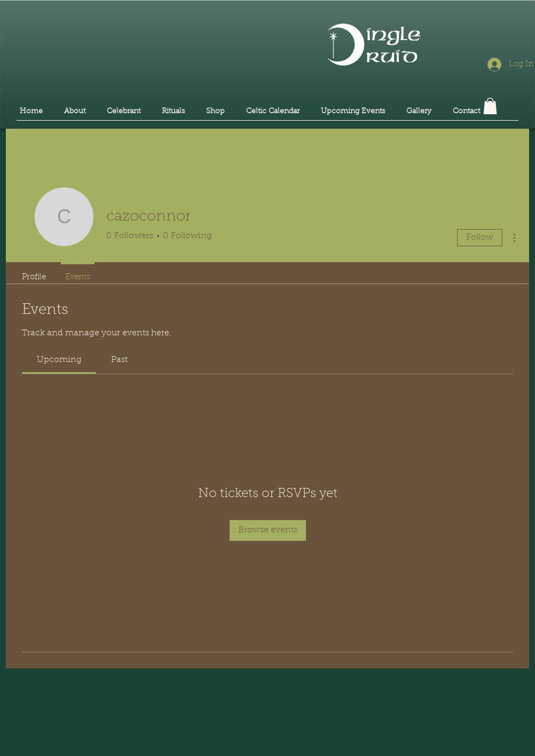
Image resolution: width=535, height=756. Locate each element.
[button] (490, 106)
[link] (59, 360)
